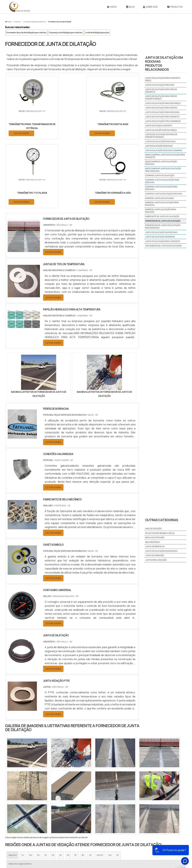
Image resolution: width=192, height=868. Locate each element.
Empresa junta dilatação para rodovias (66, 33)
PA (118, 787)
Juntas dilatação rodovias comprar (164, 150)
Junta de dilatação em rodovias (161, 232)
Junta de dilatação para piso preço (163, 103)
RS (68, 787)
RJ (23, 787)
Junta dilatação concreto (159, 126)
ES (38, 787)
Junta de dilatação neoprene (160, 237)
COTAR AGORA (22, 133)
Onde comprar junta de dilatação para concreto (165, 156)
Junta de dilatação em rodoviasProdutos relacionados (164, 63)
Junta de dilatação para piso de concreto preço (161, 97)
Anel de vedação (153, 529)
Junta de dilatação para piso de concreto (161, 91)
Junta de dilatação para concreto (163, 241)
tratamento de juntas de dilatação (163, 246)
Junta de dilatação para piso (97, 33)
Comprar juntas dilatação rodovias (164, 194)
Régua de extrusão (155, 538)
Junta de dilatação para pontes (161, 108)
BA (83, 787)
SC (61, 787)
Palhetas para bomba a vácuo (160, 533)
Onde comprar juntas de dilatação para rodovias (163, 170)
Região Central (15, 816)
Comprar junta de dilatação (160, 176)
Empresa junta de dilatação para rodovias (162, 204)
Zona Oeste (46, 816)
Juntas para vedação (156, 560)
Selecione (13, 787)
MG (31, 787)
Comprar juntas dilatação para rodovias (161, 188)
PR (53, 787)
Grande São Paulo (91, 816)
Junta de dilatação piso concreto (162, 117)
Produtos (175, 7)
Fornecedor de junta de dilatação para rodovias (26, 33)
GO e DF (100, 787)
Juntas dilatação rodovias (159, 146)
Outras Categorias (162, 520)
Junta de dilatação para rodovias (162, 112)
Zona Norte (31, 816)
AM (110, 787)
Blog (130, 7)
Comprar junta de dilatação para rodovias (162, 181)
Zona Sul (60, 816)
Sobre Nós (150, 7)
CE (90, 787)
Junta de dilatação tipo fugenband (163, 121)
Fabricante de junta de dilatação (162, 216)
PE (75, 787)
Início (112, 7)
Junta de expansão (155, 555)
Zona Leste (74, 816)
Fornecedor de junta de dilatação (163, 221)
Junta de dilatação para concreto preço (163, 79)
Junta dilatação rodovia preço (161, 130)
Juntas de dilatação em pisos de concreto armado (161, 136)
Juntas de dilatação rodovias (160, 141)
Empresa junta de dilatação (159, 198)
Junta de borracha (155, 546)
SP (46, 787)
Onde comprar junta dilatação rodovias (161, 163)
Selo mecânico (152, 542)
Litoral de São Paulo (112, 816)
